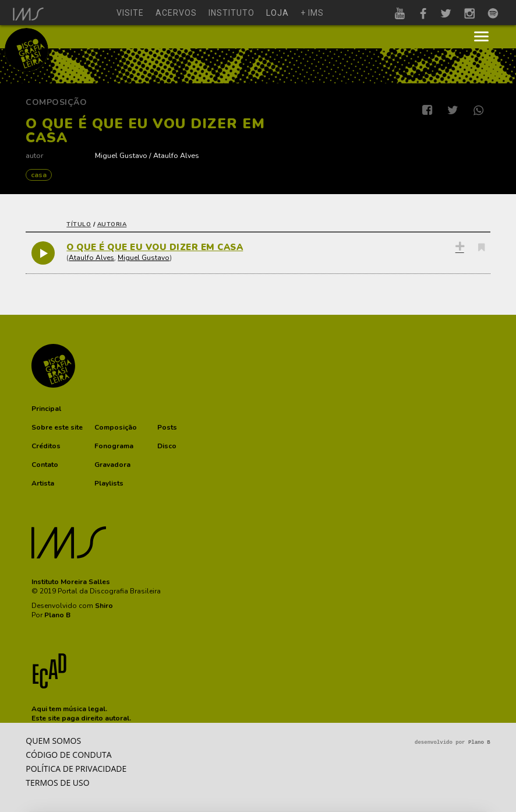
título (79, 224)
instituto (232, 13)
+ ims (312, 13)
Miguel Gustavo (121, 155)
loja (278, 13)
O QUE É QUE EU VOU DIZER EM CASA (155, 247)
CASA (39, 175)
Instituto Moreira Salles (71, 582)
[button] (46, 409)
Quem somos (53, 741)
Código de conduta (68, 755)
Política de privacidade (76, 769)
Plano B (57, 615)
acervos (176, 13)
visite (130, 13)
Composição (56, 102)
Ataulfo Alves (176, 155)
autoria (112, 224)
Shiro (104, 606)
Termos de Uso (57, 783)
